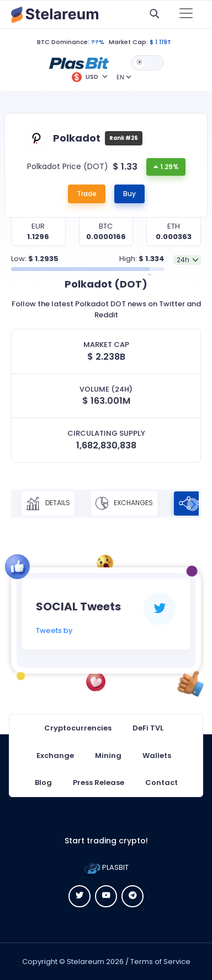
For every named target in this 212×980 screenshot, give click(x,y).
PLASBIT (106, 867)
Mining (108, 756)
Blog (43, 783)
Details (48, 503)
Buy (129, 194)
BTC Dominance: (63, 42)
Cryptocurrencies (78, 728)
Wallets (157, 756)
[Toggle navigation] (186, 14)
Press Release (99, 783)
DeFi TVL (148, 728)
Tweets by (54, 630)
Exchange (55, 756)
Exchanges (124, 503)
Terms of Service (160, 962)
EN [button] (120, 77)
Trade (87, 194)
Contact (161, 783)
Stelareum (86, 962)
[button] (79, 62)
